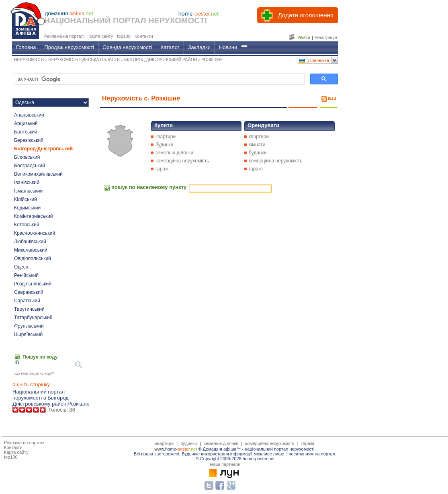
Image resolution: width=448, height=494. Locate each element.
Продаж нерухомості (69, 47)
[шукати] (158, 79)
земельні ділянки (174, 153)
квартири (166, 137)
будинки (165, 145)
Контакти (13, 447)
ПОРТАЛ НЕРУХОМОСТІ (160, 20)
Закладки (199, 47)
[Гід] (244, 46)
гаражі (163, 169)
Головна (26, 47)
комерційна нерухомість (182, 161)
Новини (228, 47)
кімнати (257, 145)
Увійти (304, 37)
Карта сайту (16, 452)
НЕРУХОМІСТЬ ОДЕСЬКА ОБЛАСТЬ (85, 60)
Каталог (170, 47)
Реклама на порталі (24, 443)
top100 (11, 457)
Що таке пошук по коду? (34, 373)
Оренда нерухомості (127, 47)
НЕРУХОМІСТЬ (30, 60)
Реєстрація (326, 37)
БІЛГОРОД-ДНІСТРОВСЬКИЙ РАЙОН (161, 60)
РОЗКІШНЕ (212, 60)
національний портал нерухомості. (280, 449)
